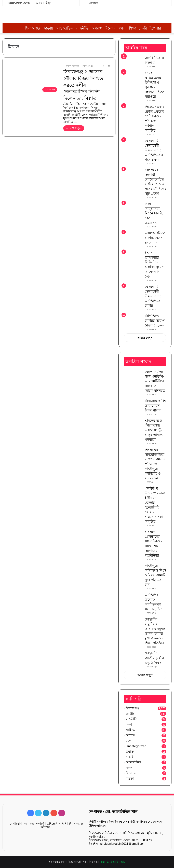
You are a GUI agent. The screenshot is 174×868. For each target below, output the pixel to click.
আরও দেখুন (145, 338)
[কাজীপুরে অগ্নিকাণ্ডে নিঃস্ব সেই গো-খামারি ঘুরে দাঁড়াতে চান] (133, 570)
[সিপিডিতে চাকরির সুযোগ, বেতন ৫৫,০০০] (133, 318)
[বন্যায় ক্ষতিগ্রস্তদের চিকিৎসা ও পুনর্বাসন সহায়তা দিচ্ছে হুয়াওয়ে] (133, 77)
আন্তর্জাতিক (64, 28)
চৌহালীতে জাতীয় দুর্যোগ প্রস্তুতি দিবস (154, 658)
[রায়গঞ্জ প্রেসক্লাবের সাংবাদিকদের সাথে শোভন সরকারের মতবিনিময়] (133, 536)
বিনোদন (111, 28)
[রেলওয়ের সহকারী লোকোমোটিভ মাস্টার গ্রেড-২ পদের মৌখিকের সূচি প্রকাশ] (133, 174)
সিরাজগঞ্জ (33, 28)
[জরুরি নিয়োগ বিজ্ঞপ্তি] (133, 62)
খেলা (123, 28)
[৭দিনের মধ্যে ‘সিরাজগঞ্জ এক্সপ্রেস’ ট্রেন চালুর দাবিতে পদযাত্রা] (133, 425)
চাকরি (143, 28)
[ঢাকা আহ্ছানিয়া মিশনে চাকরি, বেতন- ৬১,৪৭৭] (133, 208)
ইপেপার (155, 28)
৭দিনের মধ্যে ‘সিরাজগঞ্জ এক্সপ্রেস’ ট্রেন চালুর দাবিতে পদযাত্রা (154, 430)
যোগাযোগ (16, 824)
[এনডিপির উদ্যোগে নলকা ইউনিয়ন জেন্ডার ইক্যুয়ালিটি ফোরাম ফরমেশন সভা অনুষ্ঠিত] (133, 492)
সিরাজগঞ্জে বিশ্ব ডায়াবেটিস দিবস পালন (155, 406)
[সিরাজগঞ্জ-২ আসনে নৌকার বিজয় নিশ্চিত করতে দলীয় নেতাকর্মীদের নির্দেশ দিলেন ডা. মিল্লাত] (33, 79)
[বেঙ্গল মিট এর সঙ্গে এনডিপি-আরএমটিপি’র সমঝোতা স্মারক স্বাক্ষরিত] (133, 376)
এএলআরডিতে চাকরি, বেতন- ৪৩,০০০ (155, 238)
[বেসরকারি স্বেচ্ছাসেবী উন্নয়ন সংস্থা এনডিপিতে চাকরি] (133, 291)
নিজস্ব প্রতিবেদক (72, 66)
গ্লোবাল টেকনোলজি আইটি (112, 862)
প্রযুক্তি (130, 752)
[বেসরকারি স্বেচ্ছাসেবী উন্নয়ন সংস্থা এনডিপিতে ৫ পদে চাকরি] (133, 145)
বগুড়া (130, 779)
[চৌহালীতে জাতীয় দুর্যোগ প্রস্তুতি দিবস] (133, 657)
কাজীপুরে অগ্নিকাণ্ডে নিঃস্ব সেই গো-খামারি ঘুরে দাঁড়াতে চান (156, 575)
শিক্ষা (133, 28)
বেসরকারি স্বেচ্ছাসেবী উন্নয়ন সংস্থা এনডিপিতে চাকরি (153, 296)
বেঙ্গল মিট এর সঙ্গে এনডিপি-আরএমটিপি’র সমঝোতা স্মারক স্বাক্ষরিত (155, 381)
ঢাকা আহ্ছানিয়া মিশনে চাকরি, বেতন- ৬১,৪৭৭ (154, 213)
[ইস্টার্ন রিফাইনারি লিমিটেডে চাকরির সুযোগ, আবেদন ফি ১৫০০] (133, 257)
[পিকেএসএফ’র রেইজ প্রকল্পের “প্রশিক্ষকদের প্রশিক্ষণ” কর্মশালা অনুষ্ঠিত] (133, 111)
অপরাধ (97, 28)
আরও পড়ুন (74, 128)
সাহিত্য (130, 730)
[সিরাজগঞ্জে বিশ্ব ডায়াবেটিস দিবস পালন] (133, 405)
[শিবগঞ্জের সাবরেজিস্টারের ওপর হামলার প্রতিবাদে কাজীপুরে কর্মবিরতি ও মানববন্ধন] (133, 454)
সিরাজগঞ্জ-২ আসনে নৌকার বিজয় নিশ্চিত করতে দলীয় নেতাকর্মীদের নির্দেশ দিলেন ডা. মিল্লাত (83, 85)
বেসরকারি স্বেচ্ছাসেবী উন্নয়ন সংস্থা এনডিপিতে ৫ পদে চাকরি (154, 150)
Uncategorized (136, 746)
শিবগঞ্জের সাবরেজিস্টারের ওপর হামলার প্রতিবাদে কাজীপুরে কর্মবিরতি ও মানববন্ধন (155, 464)
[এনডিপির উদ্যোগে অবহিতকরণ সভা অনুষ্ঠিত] (133, 599)
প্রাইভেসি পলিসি (57, 824)
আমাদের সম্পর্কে (34, 824)
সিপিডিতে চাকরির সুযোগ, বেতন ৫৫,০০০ (155, 321)
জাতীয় (48, 28)
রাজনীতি (82, 28)
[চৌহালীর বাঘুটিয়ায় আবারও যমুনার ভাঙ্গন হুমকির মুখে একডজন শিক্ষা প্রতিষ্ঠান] (133, 623)
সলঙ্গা (130, 768)
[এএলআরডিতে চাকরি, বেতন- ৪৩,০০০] (133, 237)
